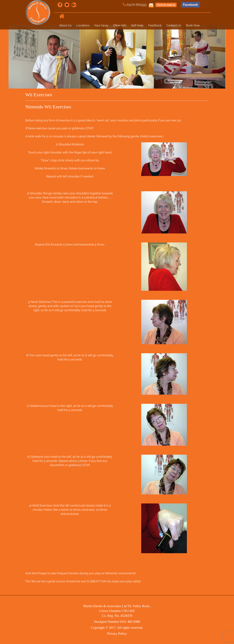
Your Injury (101, 25)
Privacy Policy (117, 634)
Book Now (193, 25)
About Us (65, 25)
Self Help (137, 25)
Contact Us (174, 25)
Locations (83, 25)
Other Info (120, 25)
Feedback (155, 25)
